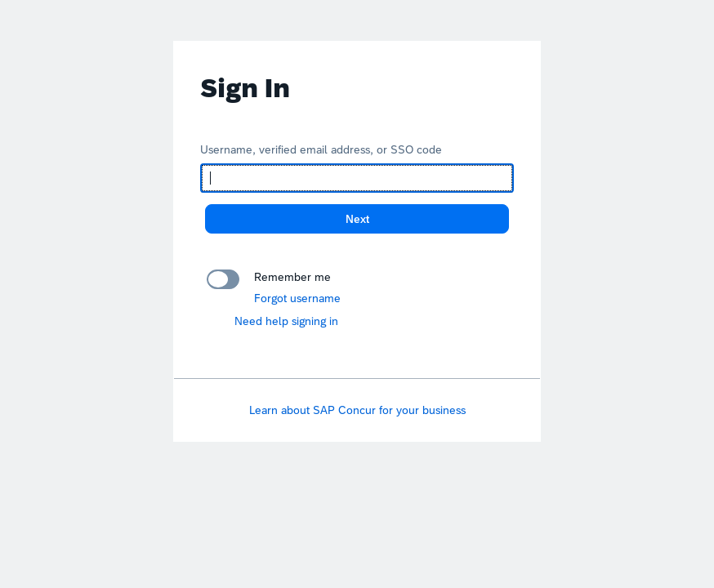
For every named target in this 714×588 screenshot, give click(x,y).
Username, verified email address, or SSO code (321, 149)
